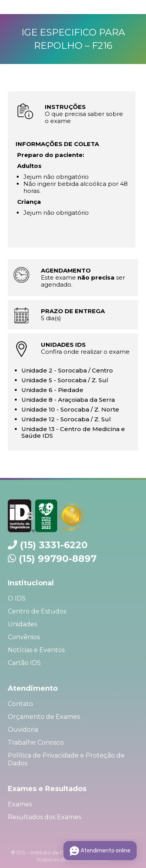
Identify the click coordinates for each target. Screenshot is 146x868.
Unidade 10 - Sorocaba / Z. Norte (70, 409)
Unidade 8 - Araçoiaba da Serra (68, 400)
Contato (20, 704)
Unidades (22, 624)
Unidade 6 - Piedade (52, 390)
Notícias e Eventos (36, 650)
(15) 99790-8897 (58, 559)
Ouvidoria (23, 730)
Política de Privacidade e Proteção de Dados (66, 759)
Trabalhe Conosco (36, 742)
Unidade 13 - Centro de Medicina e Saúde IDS (73, 432)
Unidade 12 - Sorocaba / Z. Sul (66, 419)
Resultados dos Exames (44, 817)
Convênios (24, 637)
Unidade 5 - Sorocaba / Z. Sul (65, 380)
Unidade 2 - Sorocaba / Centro (67, 370)
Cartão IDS (24, 663)
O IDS (17, 598)
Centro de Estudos (37, 611)
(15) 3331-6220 (54, 545)
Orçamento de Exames (44, 717)
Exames (20, 804)
